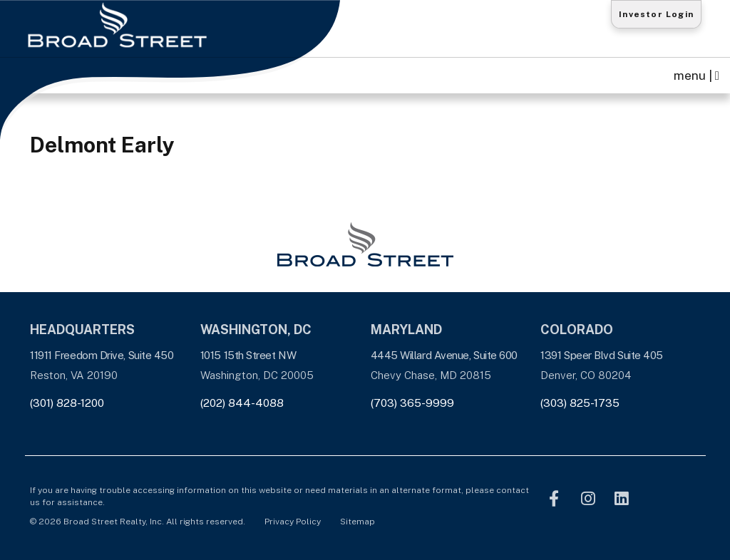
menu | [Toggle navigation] (696, 76)
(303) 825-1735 (580, 403)
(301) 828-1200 (67, 403)
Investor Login (656, 14)
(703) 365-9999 (412, 403)
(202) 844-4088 (242, 403)
